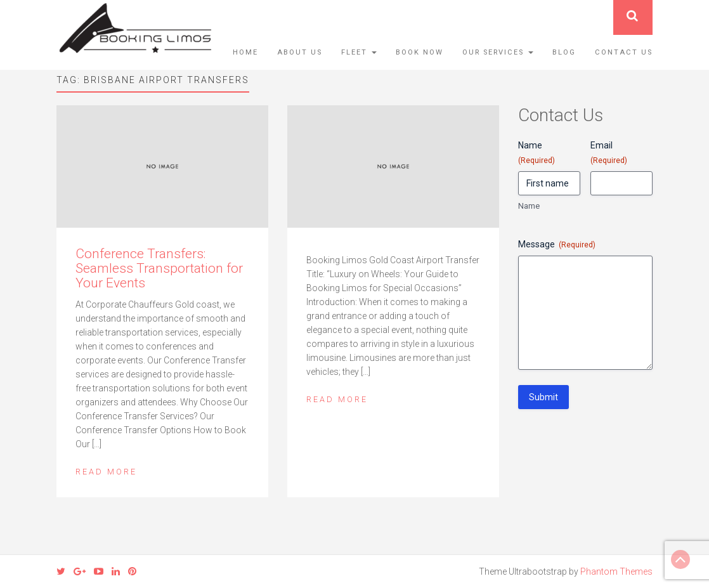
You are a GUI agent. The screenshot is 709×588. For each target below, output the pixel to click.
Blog (564, 52)
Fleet (359, 52)
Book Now (420, 52)
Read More (106, 472)
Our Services (498, 52)
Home (245, 52)
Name (529, 206)
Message (557, 245)
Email (609, 153)
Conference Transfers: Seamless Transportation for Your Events (159, 268)
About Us (300, 52)
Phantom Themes (616, 572)
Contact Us (624, 52)
